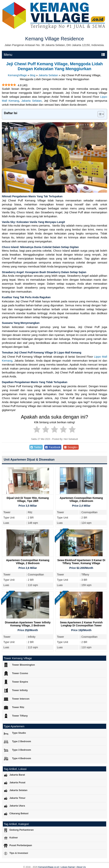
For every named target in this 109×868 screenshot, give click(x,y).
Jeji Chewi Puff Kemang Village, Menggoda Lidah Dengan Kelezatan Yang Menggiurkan (54, 66)
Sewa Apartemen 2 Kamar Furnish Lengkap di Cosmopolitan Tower (81, 624)
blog (33, 75)
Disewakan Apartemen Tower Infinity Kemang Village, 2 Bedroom (28, 624)
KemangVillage (17, 75)
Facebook (53, 447)
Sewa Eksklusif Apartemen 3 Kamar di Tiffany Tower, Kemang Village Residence (81, 563)
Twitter (36, 447)
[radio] (37, 430)
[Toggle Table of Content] (99, 114)
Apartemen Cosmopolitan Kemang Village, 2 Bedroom (81, 499)
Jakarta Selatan (48, 75)
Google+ (71, 447)
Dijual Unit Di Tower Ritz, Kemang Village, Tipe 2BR (28, 499)
